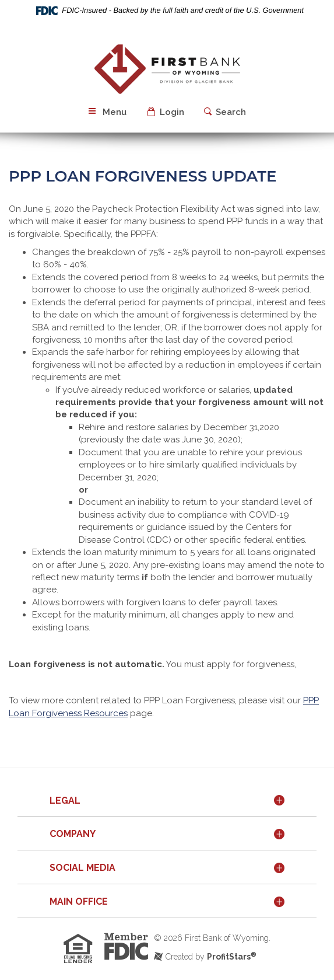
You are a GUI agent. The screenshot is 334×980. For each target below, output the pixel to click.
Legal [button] (65, 801)
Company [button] (73, 834)
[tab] (167, 801)
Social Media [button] (82, 868)
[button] (166, 112)
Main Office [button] (79, 901)
